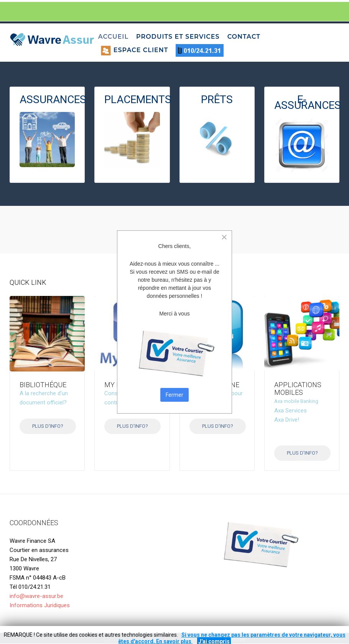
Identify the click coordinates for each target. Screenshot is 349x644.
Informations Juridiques (40, 605)
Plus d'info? (48, 426)
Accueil (113, 37)
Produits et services (178, 37)
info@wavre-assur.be (36, 596)
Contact (244, 37)
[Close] (224, 237)
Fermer (174, 395)
